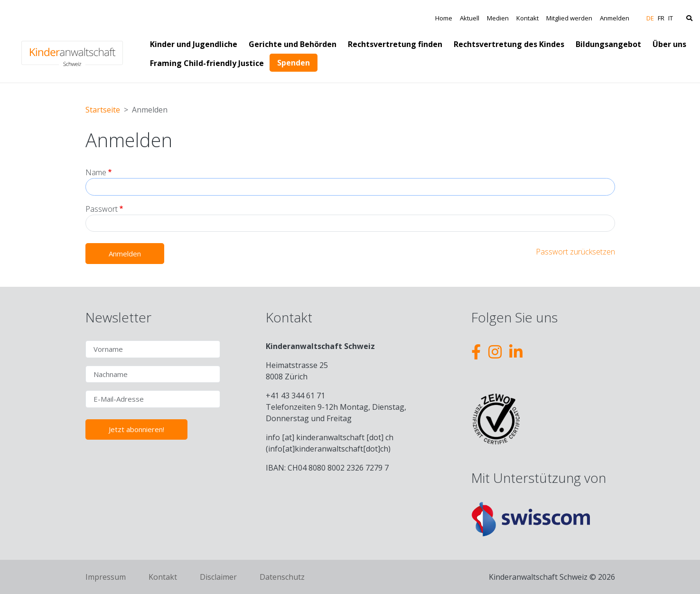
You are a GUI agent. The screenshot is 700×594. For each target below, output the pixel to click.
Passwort (102, 209)
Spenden (294, 63)
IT (671, 18)
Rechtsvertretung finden (395, 44)
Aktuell (470, 18)
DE (650, 18)
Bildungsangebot (608, 44)
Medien (498, 18)
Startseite (103, 110)
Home (444, 18)
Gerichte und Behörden (293, 44)
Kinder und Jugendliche (194, 44)
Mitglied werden (569, 18)
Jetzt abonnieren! (136, 429)
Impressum (106, 577)
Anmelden (615, 18)
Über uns (669, 44)
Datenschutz (282, 577)
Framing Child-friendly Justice (207, 63)
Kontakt (527, 18)
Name (96, 172)
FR (661, 18)
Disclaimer (218, 577)
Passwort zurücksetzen (575, 252)
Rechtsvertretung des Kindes (509, 44)
